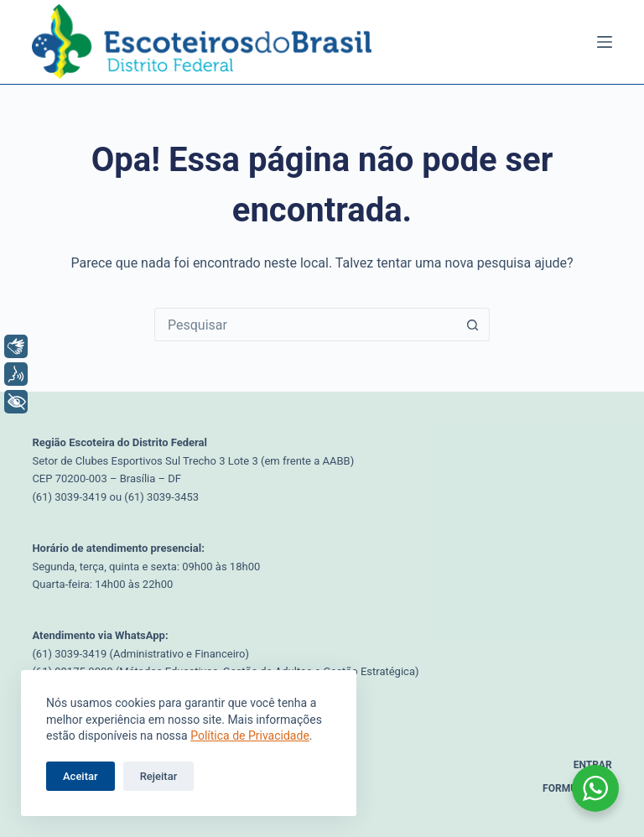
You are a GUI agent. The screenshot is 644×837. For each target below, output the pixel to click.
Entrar (593, 765)
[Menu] (605, 42)
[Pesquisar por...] (305, 325)
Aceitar (80, 776)
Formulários (577, 788)
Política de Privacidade (250, 736)
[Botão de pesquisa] (472, 325)
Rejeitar (159, 776)
